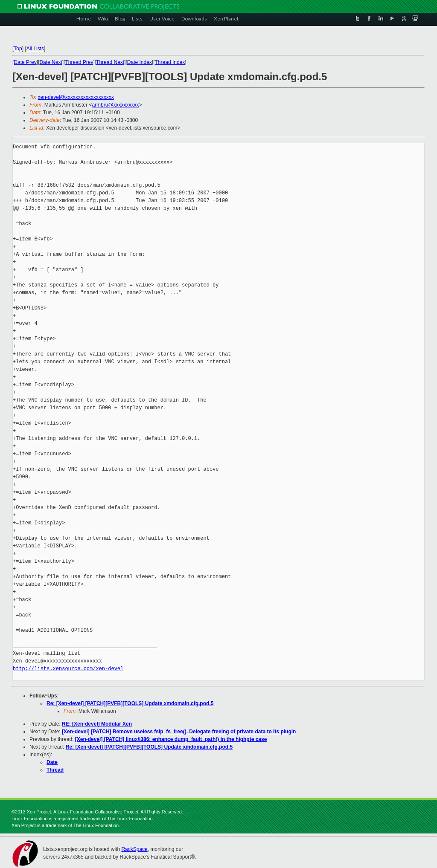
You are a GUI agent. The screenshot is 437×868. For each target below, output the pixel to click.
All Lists (35, 49)
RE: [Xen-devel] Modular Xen (97, 724)
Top (18, 49)
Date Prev (25, 62)
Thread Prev (79, 62)
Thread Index (170, 62)
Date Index (140, 62)
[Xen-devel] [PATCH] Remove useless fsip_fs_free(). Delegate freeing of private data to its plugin (179, 732)
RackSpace (134, 849)
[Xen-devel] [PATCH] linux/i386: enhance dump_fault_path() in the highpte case (171, 739)
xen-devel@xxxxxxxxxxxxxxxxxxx (76, 97)
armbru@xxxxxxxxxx (115, 105)
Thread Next (110, 62)
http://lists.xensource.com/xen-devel (68, 669)
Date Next (51, 62)
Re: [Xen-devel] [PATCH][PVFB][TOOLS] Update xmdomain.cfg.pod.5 (130, 703)
